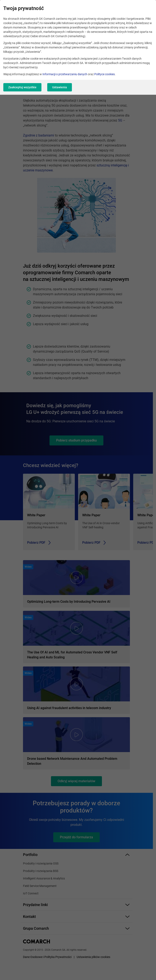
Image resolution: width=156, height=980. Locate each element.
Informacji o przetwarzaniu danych (65, 74)
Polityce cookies (105, 74)
